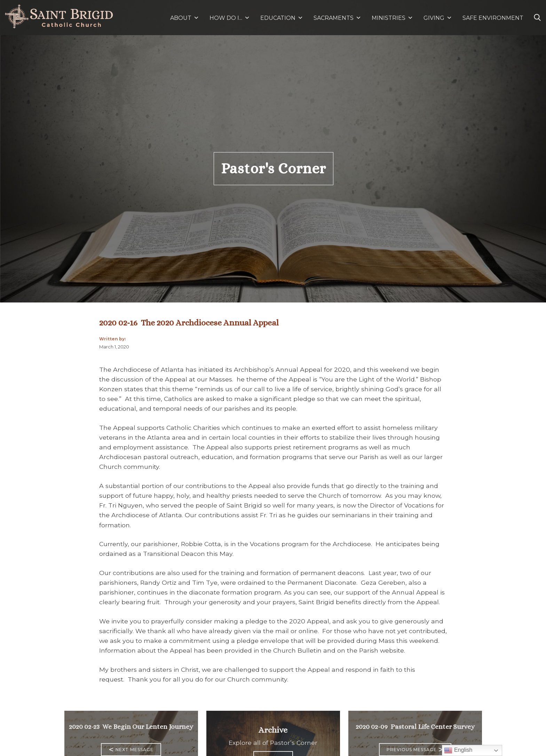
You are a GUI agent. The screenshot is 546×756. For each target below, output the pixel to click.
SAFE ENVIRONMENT (493, 18)
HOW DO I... (230, 18)
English (458, 750)
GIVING (434, 18)
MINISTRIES (392, 18)
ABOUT (185, 18)
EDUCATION (282, 18)
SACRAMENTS (337, 18)
